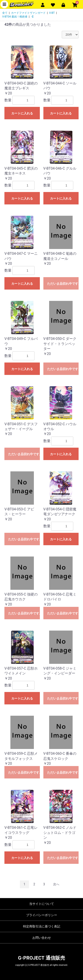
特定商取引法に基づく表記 (42, 926)
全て (5, 13)
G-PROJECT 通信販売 (41, 958)
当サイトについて (42, 904)
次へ (56, 884)
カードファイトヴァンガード (28, 13)
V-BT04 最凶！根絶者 (15, 17)
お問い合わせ (42, 938)
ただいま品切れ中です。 (63, 284)
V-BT (52, 13)
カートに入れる (22, 113)
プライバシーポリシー (42, 915)
